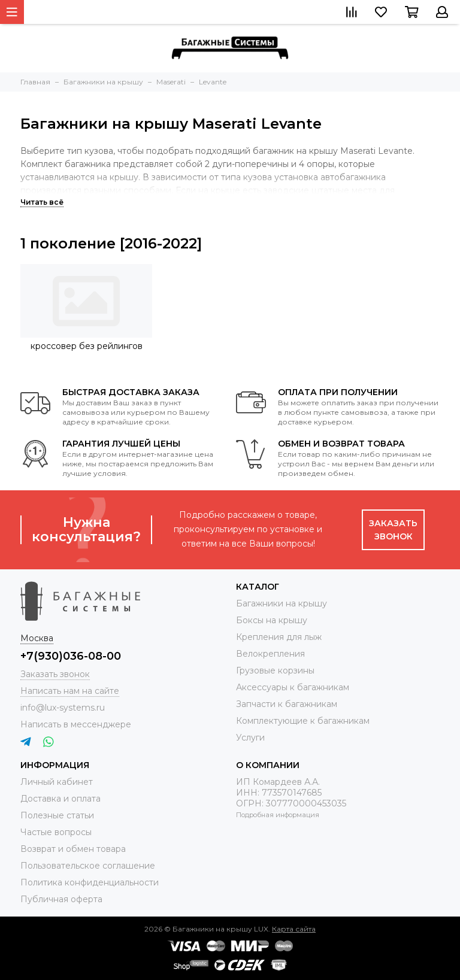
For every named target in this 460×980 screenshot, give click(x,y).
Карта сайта (294, 929)
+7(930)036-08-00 (71, 656)
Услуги (250, 738)
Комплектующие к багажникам (303, 721)
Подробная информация (278, 815)
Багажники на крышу (282, 603)
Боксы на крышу (272, 620)
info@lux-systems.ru (63, 708)
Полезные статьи (57, 815)
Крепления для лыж (279, 637)
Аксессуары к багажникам (293, 687)
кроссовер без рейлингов (87, 346)
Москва (37, 638)
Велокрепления (270, 654)
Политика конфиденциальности (90, 882)
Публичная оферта (61, 899)
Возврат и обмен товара (73, 849)
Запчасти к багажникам (287, 704)
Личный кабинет (57, 782)
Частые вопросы (56, 832)
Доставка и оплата (60, 799)
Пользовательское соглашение (88, 866)
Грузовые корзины (275, 670)
